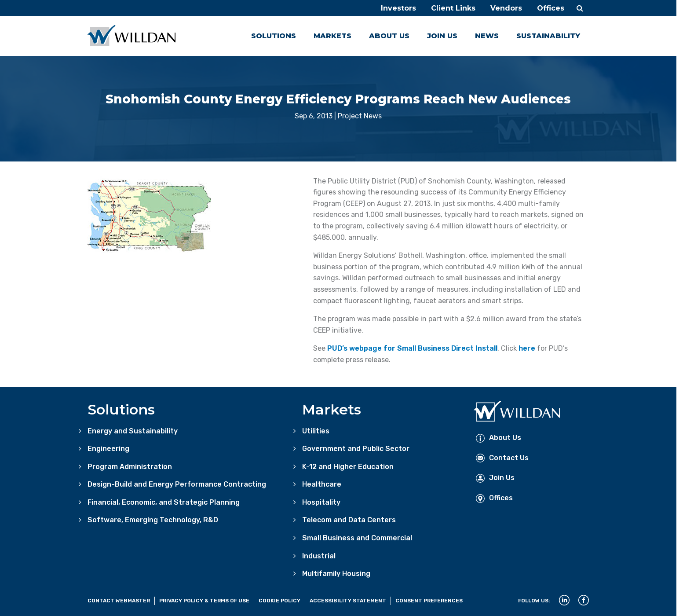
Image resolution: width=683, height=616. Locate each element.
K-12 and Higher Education (348, 467)
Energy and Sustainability (133, 431)
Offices (551, 8)
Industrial (319, 556)
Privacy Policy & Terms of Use (204, 601)
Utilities (316, 431)
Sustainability (548, 36)
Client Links (453, 8)
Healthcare (322, 484)
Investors (398, 8)
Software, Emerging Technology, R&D (153, 520)
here (527, 348)
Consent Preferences (429, 601)
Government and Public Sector (356, 449)
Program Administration (130, 467)
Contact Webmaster (119, 601)
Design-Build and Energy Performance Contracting (177, 484)
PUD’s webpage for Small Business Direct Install (412, 348)
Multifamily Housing (336, 574)
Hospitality (321, 502)
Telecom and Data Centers (349, 520)
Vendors (506, 8)
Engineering (108, 449)
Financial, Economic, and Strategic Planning (164, 502)
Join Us (442, 36)
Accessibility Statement (348, 601)
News (487, 36)
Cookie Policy (279, 601)
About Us (389, 36)
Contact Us (502, 458)
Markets (332, 36)
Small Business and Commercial (357, 538)
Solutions (274, 36)
